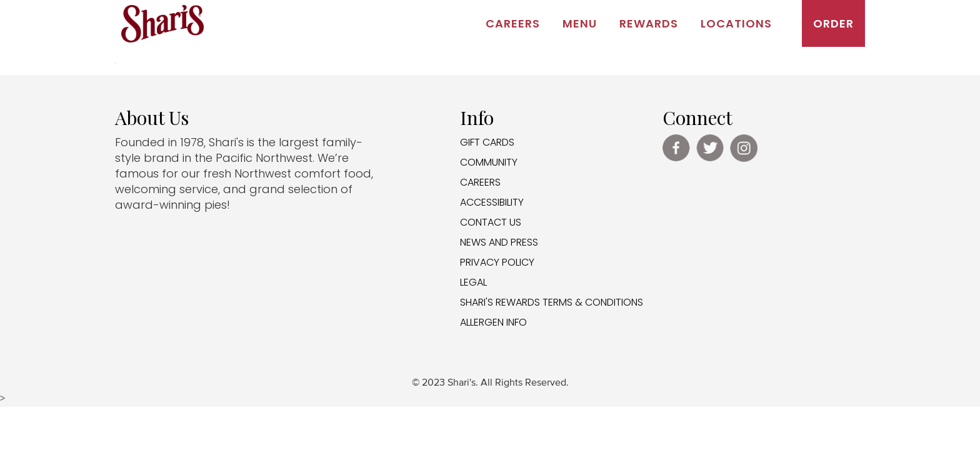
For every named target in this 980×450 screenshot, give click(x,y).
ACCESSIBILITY (492, 202)
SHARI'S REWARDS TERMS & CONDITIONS (552, 302)
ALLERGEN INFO (493, 322)
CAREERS (480, 182)
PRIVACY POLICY (497, 262)
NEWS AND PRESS (499, 242)
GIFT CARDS (487, 142)
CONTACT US (491, 222)
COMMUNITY (489, 162)
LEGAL (473, 282)
